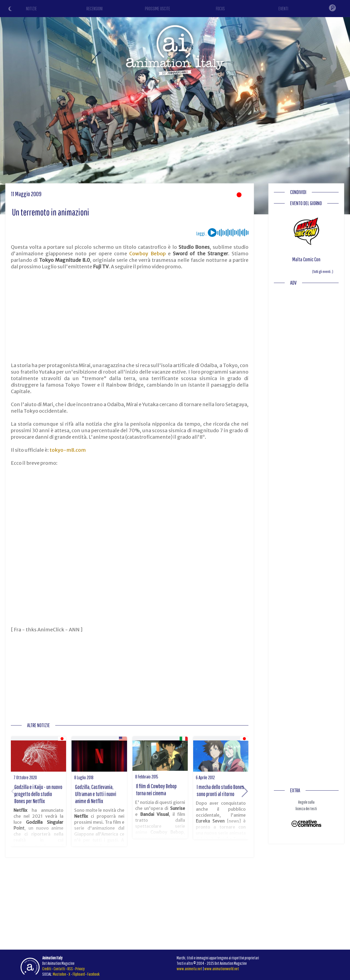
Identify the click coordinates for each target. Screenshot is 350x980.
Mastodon (59, 974)
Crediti (47, 969)
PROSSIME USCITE (158, 9)
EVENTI (283, 9)
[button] (245, 791)
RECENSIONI (95, 9)
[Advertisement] (130, 316)
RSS (70, 969)
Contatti (59, 969)
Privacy (80, 969)
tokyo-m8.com (68, 450)
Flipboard (79, 974)
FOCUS (220, 9)
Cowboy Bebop (147, 254)
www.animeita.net (189, 969)
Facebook (93, 974)
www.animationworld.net (222, 969)
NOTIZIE (31, 9)
